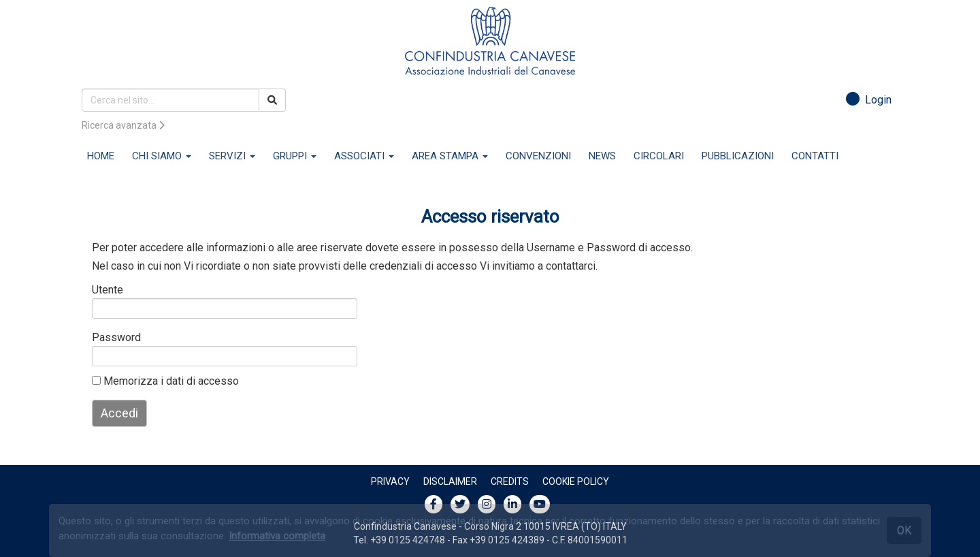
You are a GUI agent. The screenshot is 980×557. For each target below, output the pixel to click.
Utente (108, 290)
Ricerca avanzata (123, 125)
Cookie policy (576, 481)
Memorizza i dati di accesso (165, 381)
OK (904, 530)
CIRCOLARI (659, 156)
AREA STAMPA (450, 156)
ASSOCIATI (364, 156)
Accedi (119, 413)
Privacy (390, 481)
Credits (510, 481)
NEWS (602, 156)
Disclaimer (450, 481)
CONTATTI (815, 156)
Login (869, 100)
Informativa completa (277, 536)
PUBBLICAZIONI (738, 156)
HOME (101, 156)
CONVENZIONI (538, 156)
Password (114, 337)
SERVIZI (232, 156)
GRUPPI (295, 156)
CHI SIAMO (162, 156)
